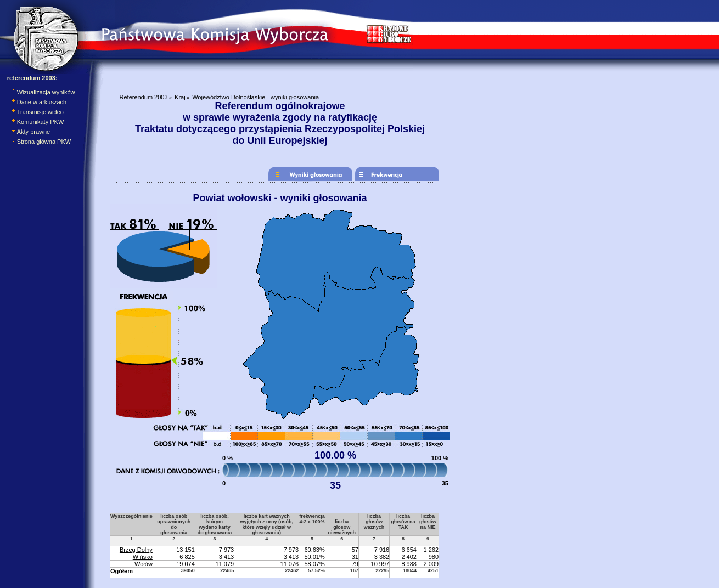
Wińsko (143, 557)
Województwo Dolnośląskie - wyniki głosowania (255, 97)
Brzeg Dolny (136, 550)
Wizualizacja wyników (46, 92)
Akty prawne (34, 132)
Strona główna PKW (44, 142)
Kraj (180, 97)
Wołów (144, 564)
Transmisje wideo (40, 112)
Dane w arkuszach (42, 102)
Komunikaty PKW (41, 122)
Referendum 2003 (144, 97)
